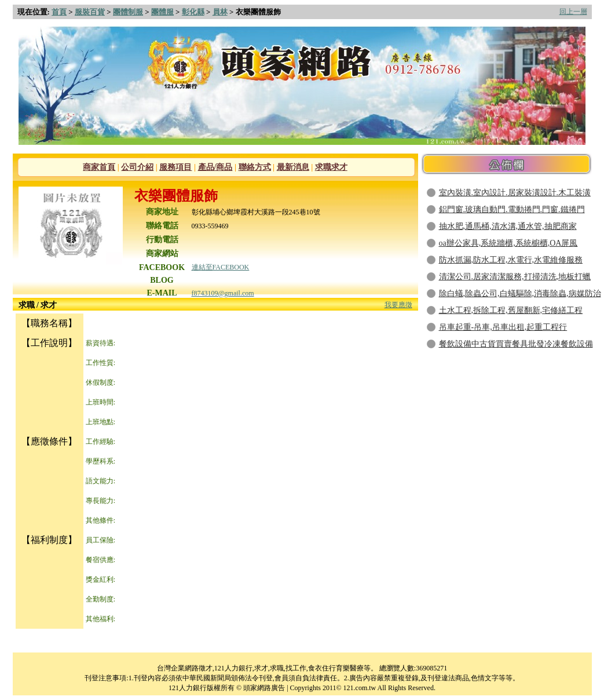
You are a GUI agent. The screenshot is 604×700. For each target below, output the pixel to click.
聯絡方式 (255, 167)
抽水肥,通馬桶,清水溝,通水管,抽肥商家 (508, 226)
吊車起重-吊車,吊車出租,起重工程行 (503, 327)
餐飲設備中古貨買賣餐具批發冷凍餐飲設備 (516, 344)
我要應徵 (398, 305)
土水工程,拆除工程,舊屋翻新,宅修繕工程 (511, 310)
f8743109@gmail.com (223, 293)
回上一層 (573, 12)
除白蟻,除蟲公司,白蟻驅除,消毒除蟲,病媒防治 (520, 294)
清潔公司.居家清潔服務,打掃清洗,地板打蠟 (515, 277)
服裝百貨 (90, 12)
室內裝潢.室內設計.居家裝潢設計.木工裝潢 (515, 193)
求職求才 (331, 167)
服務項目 (175, 167)
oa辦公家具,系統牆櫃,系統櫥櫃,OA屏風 (508, 243)
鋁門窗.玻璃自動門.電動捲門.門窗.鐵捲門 (512, 209)
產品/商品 (215, 167)
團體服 (162, 12)
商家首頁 (99, 167)
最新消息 (293, 167)
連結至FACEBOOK (221, 267)
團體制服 (128, 12)
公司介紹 (137, 167)
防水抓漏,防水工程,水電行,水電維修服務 (511, 260)
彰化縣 (193, 12)
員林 (220, 12)
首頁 (59, 12)
